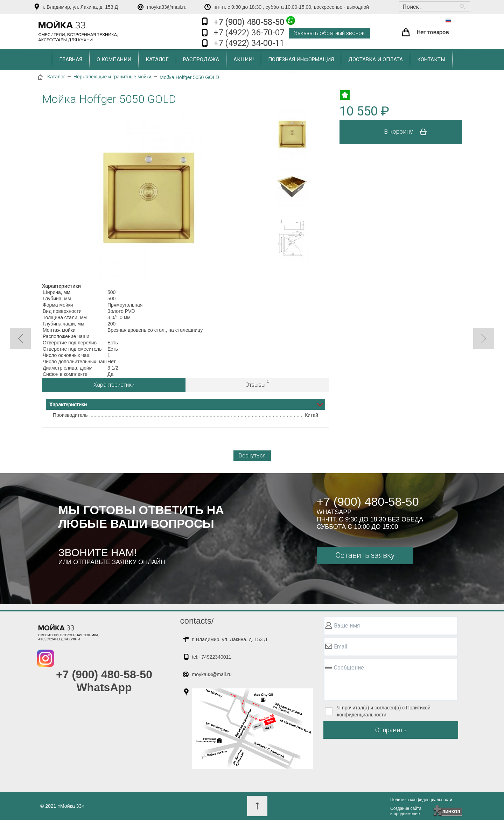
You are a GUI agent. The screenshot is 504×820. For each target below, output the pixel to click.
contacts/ (197, 621)
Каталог (157, 59)
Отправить (391, 730)
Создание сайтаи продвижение (406, 811)
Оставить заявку (365, 555)
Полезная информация (301, 59)
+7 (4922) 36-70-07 (249, 33)
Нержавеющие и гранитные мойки (112, 77)
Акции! (244, 59)
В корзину (408, 132)
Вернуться (252, 455)
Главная (71, 59)
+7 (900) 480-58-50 (254, 22)
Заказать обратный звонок (329, 33)
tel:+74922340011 (212, 657)
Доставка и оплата (376, 59)
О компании (114, 59)
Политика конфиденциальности (421, 800)
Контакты (431, 59)
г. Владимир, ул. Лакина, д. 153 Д (80, 7)
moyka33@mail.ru (167, 7)
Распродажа (201, 59)
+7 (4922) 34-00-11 (249, 43)
